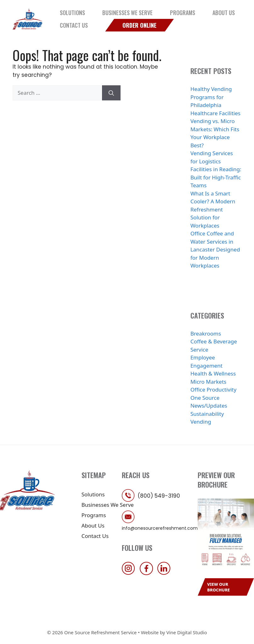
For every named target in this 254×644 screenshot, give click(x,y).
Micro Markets (208, 382)
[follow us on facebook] (148, 573)
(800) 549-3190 (159, 496)
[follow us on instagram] (130, 573)
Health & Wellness (213, 373)
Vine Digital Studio (186, 632)
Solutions (72, 13)
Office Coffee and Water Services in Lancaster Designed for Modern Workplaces (215, 249)
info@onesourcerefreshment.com (160, 528)
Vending (201, 422)
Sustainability (207, 414)
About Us (224, 13)
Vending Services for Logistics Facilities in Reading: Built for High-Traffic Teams (216, 169)
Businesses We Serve (127, 13)
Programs (183, 13)
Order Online (139, 25)
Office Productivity (213, 390)
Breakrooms (206, 333)
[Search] (111, 93)
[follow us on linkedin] (166, 573)
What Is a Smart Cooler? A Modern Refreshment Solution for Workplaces (213, 209)
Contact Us (74, 25)
